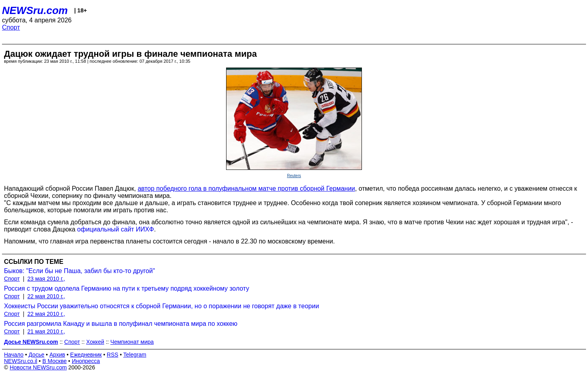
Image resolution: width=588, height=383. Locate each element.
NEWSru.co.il (21, 361)
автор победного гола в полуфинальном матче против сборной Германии (246, 189)
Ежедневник (86, 355)
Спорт (11, 27)
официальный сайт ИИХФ (115, 229)
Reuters (294, 176)
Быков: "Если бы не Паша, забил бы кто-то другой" (79, 271)
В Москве (55, 361)
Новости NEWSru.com (38, 367)
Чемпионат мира (132, 342)
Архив (57, 355)
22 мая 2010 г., (47, 296)
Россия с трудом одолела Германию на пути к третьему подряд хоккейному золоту (127, 288)
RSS (112, 355)
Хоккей (95, 342)
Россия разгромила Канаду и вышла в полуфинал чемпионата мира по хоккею (121, 324)
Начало (14, 355)
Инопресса (86, 361)
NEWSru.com (35, 10)
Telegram (135, 355)
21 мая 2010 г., (47, 331)
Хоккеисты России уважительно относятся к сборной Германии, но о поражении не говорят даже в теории (162, 306)
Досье (36, 355)
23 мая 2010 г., (47, 279)
